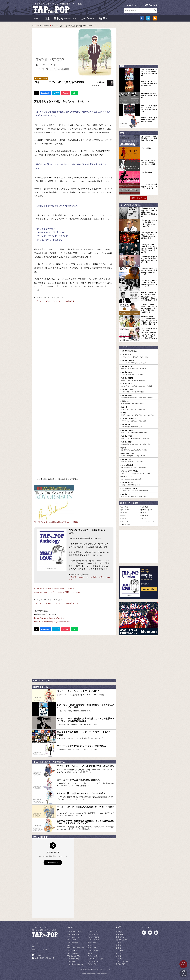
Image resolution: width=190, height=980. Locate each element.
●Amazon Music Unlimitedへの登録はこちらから (55, 588)
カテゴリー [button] (87, 18)
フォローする (53, 862)
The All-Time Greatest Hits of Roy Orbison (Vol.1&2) (56, 522)
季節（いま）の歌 (139, 455)
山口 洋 (144, 518)
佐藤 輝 (144, 513)
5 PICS (139, 414)
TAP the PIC (139, 495)
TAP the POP (126, 524)
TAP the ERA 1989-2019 (139, 420)
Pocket (66, 93)
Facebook (45, 93)
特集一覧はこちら (139, 198)
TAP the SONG (139, 385)
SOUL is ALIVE (139, 478)
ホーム (37, 18)
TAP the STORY (44, 26)
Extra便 (139, 408)
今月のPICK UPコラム (129, 351)
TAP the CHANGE (139, 362)
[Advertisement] (74, 656)
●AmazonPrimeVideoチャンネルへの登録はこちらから (57, 592)
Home (34, 26)
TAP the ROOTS (139, 379)
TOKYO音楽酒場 (139, 466)
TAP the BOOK (139, 443)
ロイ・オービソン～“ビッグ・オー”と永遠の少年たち (56, 301)
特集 (47, 18)
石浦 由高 (145, 507)
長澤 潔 (124, 515)
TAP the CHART (139, 431)
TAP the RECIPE (139, 484)
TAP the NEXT (139, 356)
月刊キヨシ (139, 402)
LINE (75, 93)
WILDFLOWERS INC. (89, 970)
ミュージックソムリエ (139, 490)
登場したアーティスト (65, 18)
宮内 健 (124, 518)
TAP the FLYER (139, 437)
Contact (153, 5)
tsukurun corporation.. (101, 974)
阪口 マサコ (126, 510)
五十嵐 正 (125, 507)
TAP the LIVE (139, 460)
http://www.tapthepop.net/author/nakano (52, 622)
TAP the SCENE (139, 367)
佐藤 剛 (124, 513)
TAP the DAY (139, 426)
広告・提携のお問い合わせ (44, 958)
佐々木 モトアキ (147, 510)
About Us (131, 5)
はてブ (56, 93)
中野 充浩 (96, 86)
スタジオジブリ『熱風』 (139, 472)
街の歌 (139, 449)
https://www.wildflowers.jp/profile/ (49, 618)
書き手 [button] (102, 18)
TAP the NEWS (139, 397)
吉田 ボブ (125, 521)
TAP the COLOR (139, 373)
